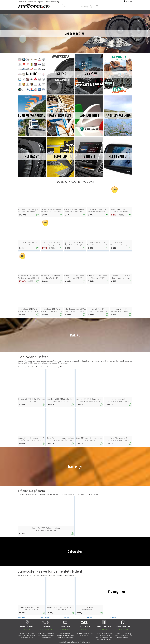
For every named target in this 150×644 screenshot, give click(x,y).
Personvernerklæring (52, 2)
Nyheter (41, 2)
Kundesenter (22, 2)
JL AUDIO (113, 617)
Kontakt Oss (32, 2)
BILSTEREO (21, 617)
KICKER (89, 617)
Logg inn (129, 2)
